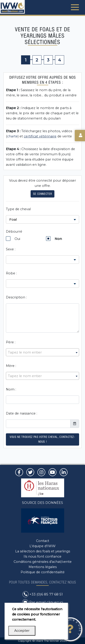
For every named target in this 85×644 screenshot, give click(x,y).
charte (12, 136)
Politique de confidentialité (43, 572)
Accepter (22, 631)
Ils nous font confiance (42, 556)
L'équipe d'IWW (42, 546)
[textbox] (42, 352)
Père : (11, 342)
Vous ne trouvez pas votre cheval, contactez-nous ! (42, 439)
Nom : (11, 389)
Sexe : (11, 249)
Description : (16, 297)
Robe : (11, 273)
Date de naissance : (22, 413)
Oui (13, 239)
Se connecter (43, 194)
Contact (43, 541)
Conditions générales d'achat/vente (43, 562)
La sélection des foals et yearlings (43, 551)
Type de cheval (18, 209)
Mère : (11, 366)
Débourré (14, 232)
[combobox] (42, 352)
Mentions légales (43, 567)
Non (54, 239)
